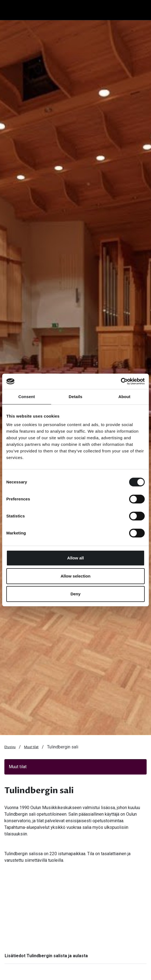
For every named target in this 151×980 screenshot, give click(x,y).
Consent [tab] (27, 397)
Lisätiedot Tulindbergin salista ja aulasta (46, 956)
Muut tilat (31, 747)
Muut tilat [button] (18, 767)
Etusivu (10, 747)
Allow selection (75, 576)
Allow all (76, 558)
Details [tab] (75, 397)
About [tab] (124, 397)
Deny (76, 594)
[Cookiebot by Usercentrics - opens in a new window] (121, 381)
